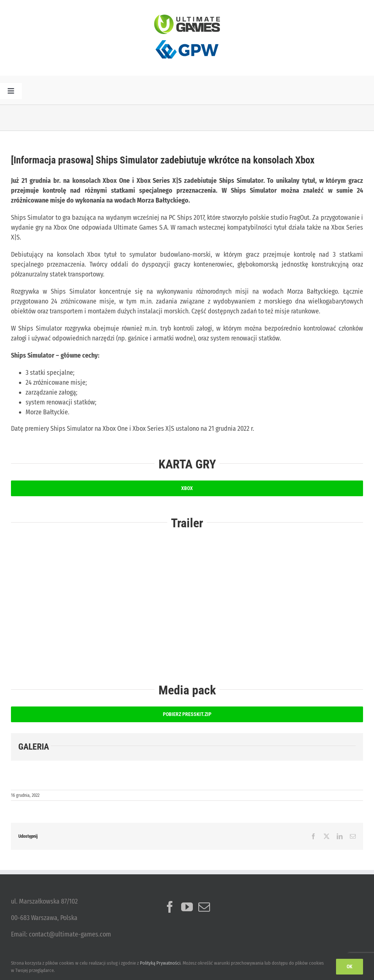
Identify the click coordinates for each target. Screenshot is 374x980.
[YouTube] (187, 907)
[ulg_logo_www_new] (187, 18)
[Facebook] (170, 907)
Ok (350, 966)
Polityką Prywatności (160, 963)
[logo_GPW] (187, 37)
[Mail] (204, 907)
